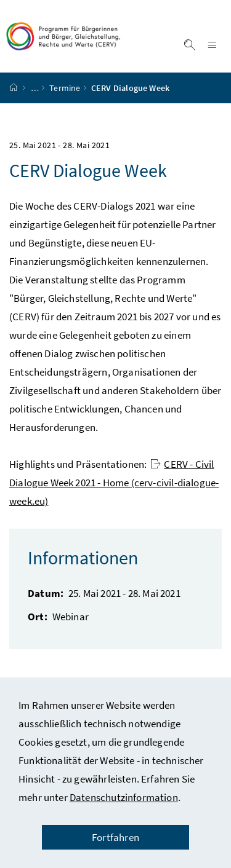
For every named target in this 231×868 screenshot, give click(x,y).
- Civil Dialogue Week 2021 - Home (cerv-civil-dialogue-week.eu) (114, 483)
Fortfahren (115, 837)
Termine (65, 88)
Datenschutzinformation (124, 797)
